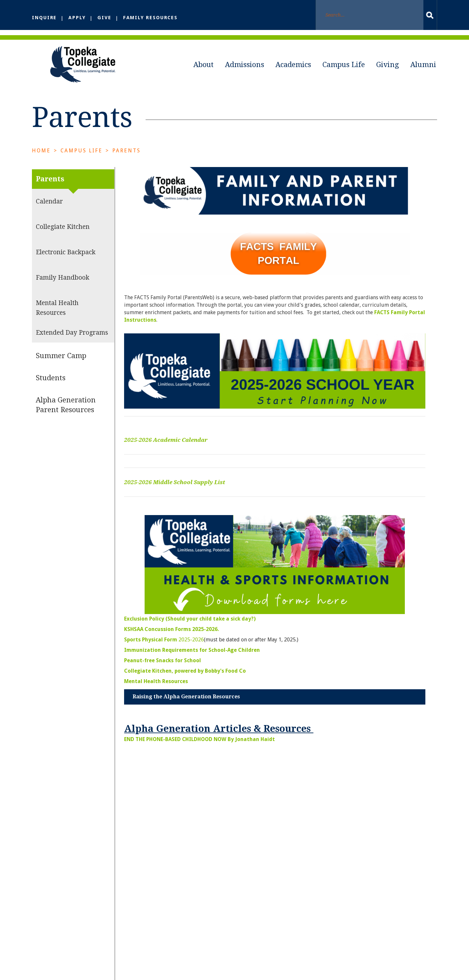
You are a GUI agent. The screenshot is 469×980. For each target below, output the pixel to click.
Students (51, 389)
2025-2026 (164, 650)
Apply (78, 18)
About (204, 65)
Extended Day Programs (72, 344)
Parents (127, 162)
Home (41, 162)
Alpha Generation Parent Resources (66, 416)
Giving (388, 65)
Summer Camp (61, 367)
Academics (293, 65)
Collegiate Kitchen (63, 238)
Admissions (245, 65)
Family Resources (152, 18)
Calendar (49, 212)
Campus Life (344, 65)
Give (106, 18)
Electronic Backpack (66, 263)
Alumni (423, 65)
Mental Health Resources (57, 319)
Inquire (45, 18)
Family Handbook (63, 289)
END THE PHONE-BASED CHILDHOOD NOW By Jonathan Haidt (200, 750)
